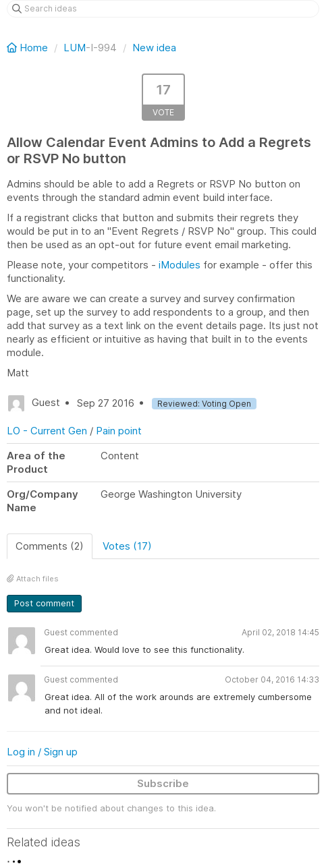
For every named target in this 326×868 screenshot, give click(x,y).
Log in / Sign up (42, 752)
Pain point (119, 431)
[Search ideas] (163, 9)
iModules (180, 265)
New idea (154, 48)
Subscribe (163, 783)
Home (29, 48)
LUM (75, 48)
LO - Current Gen (47, 431)
